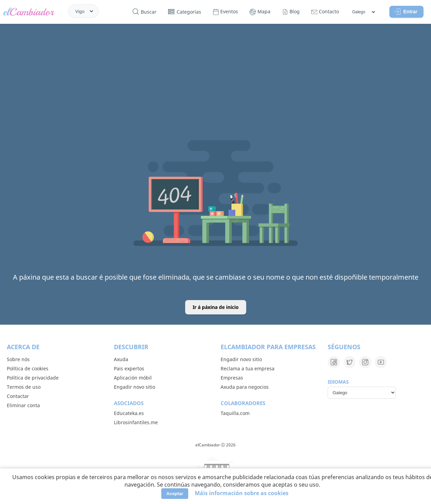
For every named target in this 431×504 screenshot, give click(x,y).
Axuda (121, 359)
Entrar (406, 12)
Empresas (232, 378)
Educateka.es (129, 413)
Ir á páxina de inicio (216, 307)
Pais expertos (129, 368)
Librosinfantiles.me (136, 422)
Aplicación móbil (133, 378)
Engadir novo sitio (135, 387)
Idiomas (338, 382)
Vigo (80, 11)
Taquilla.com (235, 413)
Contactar (18, 396)
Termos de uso (24, 387)
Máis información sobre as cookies (242, 493)
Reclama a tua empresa (248, 368)
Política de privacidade (33, 378)
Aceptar (175, 494)
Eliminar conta (23, 405)
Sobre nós (18, 359)
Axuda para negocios (245, 387)
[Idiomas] (363, 12)
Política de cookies (28, 368)
